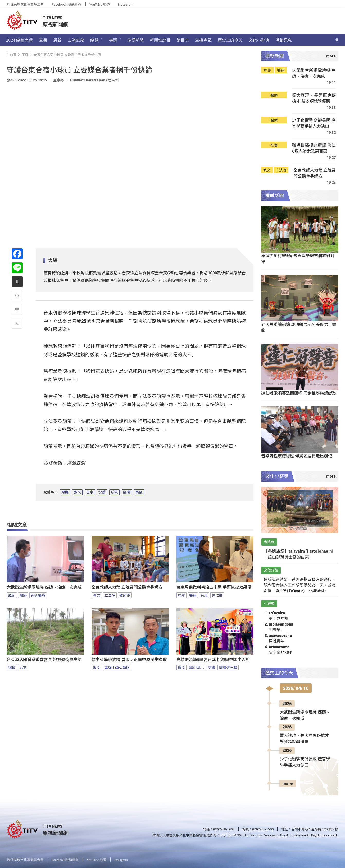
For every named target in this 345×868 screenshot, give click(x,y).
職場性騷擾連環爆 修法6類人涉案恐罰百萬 (314, 148)
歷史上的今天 (230, 40)
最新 (57, 40)
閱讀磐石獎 (228, 667)
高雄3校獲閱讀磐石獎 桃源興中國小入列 (213, 660)
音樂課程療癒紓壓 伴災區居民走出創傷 (297, 456)
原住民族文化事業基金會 (25, 4)
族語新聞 (135, 40)
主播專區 (203, 40)
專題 (115, 40)
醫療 (23, 595)
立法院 (110, 595)
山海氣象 (76, 40)
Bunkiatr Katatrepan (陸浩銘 (94, 80)
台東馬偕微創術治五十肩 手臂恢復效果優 (214, 587)
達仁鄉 (217, 595)
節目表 (183, 40)
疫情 (127, 492)
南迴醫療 (38, 595)
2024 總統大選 (19, 40)
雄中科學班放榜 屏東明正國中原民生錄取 (129, 660)
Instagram (126, 4)
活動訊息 (284, 40)
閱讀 (211, 667)
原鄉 (65, 492)
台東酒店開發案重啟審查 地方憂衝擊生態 (44, 660)
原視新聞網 (56, 24)
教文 (77, 492)
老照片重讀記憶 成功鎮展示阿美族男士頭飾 (299, 327)
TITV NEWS (53, 18)
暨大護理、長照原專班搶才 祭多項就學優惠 (314, 98)
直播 (43, 40)
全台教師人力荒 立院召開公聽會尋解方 (127, 587)
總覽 (96, 40)
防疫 (139, 492)
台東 (90, 492)
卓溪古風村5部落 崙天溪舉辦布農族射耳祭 (298, 258)
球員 (114, 492)
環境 (12, 667)
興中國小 (196, 667)
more (288, 783)
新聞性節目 (160, 40)
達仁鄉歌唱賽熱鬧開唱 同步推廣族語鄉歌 (299, 393)
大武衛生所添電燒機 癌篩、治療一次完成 (44, 587)
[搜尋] (337, 40)
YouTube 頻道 (100, 4)
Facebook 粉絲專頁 (67, 4)
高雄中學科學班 (117, 667)
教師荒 (125, 595)
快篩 (102, 492)
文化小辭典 (259, 40)
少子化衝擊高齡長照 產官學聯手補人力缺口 (314, 123)
